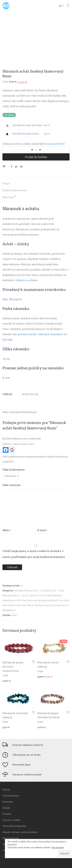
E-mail (43, 530)
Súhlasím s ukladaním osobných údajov (18, 444)
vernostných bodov (54, 144)
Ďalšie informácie (14, 190)
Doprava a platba (11, 820)
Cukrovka (21, 600)
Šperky (6, 790)
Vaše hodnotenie (13, 470)
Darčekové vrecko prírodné (27, 125)
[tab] (36, 183)
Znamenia (8, 802)
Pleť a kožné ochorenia (14, 605)
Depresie (32, 600)
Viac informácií (58, 847)
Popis (6, 183)
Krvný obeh (63, 600)
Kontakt (7, 814)
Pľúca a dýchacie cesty (39, 605)
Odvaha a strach (37, 595)
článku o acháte (27, 280)
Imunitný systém (46, 600)
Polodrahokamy (11, 796)
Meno (7, 530)
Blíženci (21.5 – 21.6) (35, 590)
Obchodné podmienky (14, 826)
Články (6, 808)
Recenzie (9, 197)
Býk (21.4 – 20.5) (55, 590)
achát (14, 615)
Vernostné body (11, 838)
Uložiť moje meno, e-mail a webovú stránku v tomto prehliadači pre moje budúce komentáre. (34, 554)
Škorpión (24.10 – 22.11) (15, 595)
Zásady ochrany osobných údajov (20, 832)
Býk (5, 299)
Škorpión (16, 299)
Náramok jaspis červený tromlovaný (13, 666)
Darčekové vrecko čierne (25, 134)
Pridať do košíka (36, 157)
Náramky (19, 590)
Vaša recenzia (12, 485)
